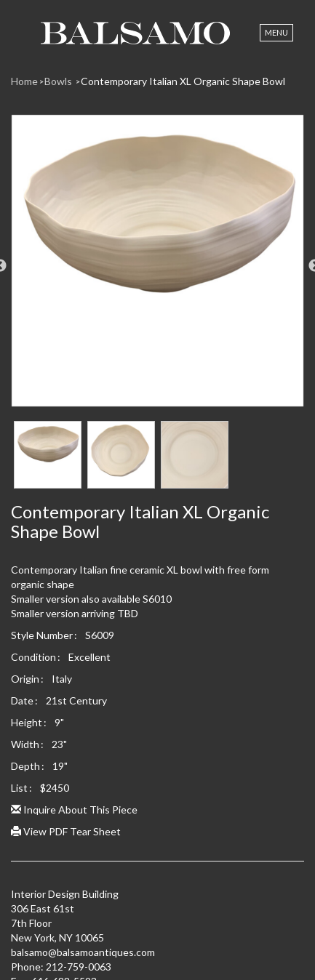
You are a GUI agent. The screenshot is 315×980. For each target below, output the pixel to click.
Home (24, 81)
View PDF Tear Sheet (66, 831)
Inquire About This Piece (74, 810)
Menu (276, 32)
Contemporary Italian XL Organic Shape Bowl (183, 81)
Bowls (59, 81)
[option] (157, 266)
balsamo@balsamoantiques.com (83, 952)
